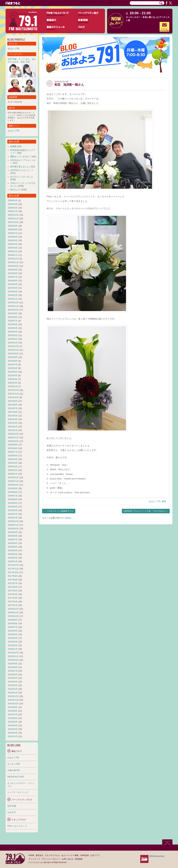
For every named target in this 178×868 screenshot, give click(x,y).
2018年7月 (13, 540)
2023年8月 (13, 317)
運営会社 (39, 855)
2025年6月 (13, 237)
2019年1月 (13, 518)
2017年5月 (13, 591)
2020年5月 (13, 459)
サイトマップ (34, 859)
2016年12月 (13, 609)
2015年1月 (13, 693)
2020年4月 (13, 463)
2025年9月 (13, 226)
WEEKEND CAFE (16, 777)
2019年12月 (13, 478)
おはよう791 (155, 501)
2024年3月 (13, 292)
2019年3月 (13, 510)
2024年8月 (13, 273)
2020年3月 (13, 467)
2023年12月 (13, 303)
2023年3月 (13, 335)
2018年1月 (13, 561)
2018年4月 (13, 551)
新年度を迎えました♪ (20, 167)
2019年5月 (13, 503)
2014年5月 (13, 722)
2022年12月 (13, 346)
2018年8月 (13, 536)
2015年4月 (13, 682)
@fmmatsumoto (157, 856)
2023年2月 (13, 339)
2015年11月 (13, 656)
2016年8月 (13, 624)
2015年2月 (13, 689)
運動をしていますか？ (21, 157)
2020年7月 (13, 452)
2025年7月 (13, 233)
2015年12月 (13, 653)
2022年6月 (13, 368)
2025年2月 (13, 251)
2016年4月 (13, 638)
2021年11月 (13, 394)
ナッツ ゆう (24, 59)
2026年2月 (13, 208)
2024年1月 (13, 299)
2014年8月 (13, 711)
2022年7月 (13, 365)
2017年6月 (13, 587)
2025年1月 (13, 255)
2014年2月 (13, 733)
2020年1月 (13, 474)
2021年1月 (13, 430)
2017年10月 (13, 572)
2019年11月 (13, 481)
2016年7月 (13, 627)
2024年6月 (13, 281)
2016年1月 (13, 649)
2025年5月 (13, 241)
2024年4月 (13, 288)
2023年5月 (13, 328)
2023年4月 (13, 332)
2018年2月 (13, 558)
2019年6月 (13, 499)
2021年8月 (13, 405)
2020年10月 (13, 441)
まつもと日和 (14, 764)
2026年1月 (13, 211)
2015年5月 (13, 678)
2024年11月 (13, 262)
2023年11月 (13, 306)
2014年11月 (13, 700)
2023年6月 (13, 324)
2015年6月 (13, 675)
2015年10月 (13, 660)
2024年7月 (13, 277)
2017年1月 (13, 605)
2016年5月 (13, 634)
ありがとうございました (22, 177)
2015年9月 (13, 664)
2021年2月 (13, 427)
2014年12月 (13, 696)
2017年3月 (13, 598)
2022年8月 (13, 361)
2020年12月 (13, 434)
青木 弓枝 (25, 62)
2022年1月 (13, 386)
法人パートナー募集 (70, 855)
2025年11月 (13, 219)
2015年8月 (13, 667)
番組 (164, 501)
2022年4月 (13, 376)
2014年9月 (13, 707)
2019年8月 (13, 492)
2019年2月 (13, 514)
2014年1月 (13, 736)
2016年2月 (13, 645)
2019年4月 (13, 507)
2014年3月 (13, 729)
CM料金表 (84, 855)
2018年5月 (13, 547)
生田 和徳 (12, 59)
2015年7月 (13, 671)
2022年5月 (13, 372)
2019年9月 (13, 488)
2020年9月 (13, 445)
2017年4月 (13, 594)
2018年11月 (13, 525)
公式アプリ (95, 855)
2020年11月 (13, 438)
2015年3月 (13, 685)
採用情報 (79, 859)
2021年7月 (13, 408)
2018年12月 (13, 521)
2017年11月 (13, 569)
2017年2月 (13, 602)
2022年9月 (13, 357)
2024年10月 (13, 266)
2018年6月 (13, 543)
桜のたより (15, 190)
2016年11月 (13, 613)
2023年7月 (13, 321)
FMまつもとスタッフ (17, 826)
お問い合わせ (68, 859)
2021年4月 (13, 419)
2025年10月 (13, 222)
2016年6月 (13, 631)
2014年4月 (13, 726)
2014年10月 (13, 704)
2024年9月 (13, 270)
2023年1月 (13, 343)
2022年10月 (13, 354)
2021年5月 (13, 416)
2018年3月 (13, 554)
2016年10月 (13, 616)
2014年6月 (13, 718)
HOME (31, 855)
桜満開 (13, 146)
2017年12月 (13, 565)
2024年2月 (13, 295)
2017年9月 (13, 576)
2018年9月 (13, 532)
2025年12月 (13, 215)
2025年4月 (13, 244)
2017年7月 (13, 583)
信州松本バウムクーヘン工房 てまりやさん (144, 511)
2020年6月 (13, 456)
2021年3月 (13, 423)
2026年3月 (13, 204)
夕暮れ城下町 (14, 770)
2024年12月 (13, 259)
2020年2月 (13, 470)
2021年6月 (13, 412)
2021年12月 (13, 390)
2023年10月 (13, 310)
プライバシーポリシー (51, 859)
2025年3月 (13, 248)
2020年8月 (13, 448)
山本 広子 (12, 812)
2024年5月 (13, 284)
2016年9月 (13, 620)
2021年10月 (13, 397)
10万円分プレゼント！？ (22, 170)
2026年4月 (13, 201)
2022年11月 (13, 350)
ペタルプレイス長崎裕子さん (60, 511)
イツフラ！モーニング (18, 792)
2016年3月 (13, 642)
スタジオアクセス (52, 855)
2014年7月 (13, 715)
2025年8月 (13, 230)
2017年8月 (13, 580)
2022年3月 (13, 379)
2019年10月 (13, 485)
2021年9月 (13, 401)
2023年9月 (13, 313)
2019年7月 (13, 496)
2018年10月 (13, 529)
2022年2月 (13, 383)
